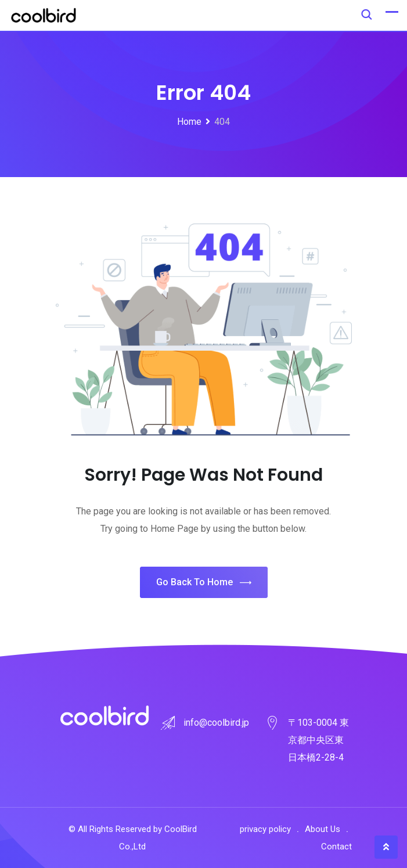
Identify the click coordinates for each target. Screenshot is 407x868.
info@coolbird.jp (216, 723)
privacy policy (265, 829)
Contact (336, 847)
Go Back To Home (204, 583)
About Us (323, 829)
